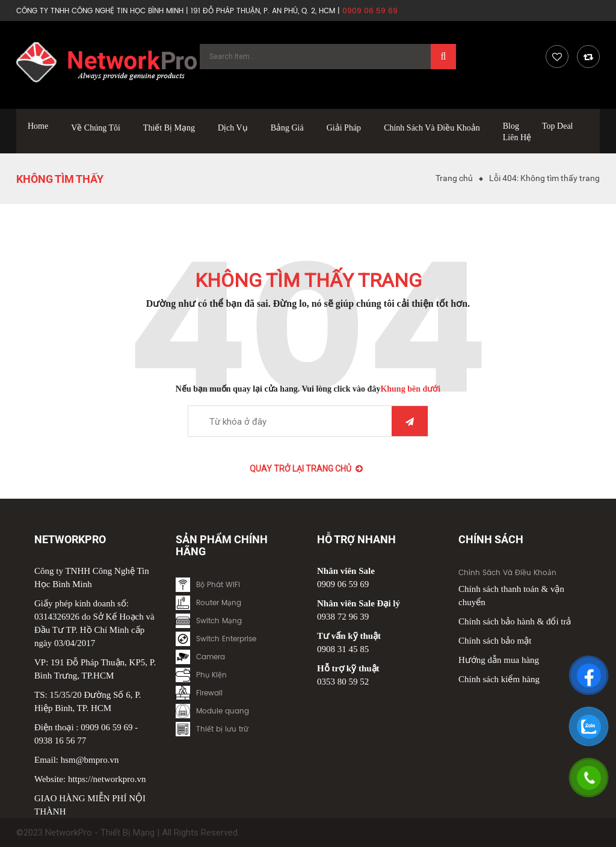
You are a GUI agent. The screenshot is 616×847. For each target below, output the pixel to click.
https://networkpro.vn (107, 779)
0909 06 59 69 (106, 727)
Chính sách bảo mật (495, 641)
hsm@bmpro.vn (90, 760)
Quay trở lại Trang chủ (306, 469)
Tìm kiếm (410, 422)
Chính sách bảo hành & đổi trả (515, 621)
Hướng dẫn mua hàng (499, 660)
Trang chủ (454, 178)
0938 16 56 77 (60, 741)
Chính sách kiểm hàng (499, 679)
